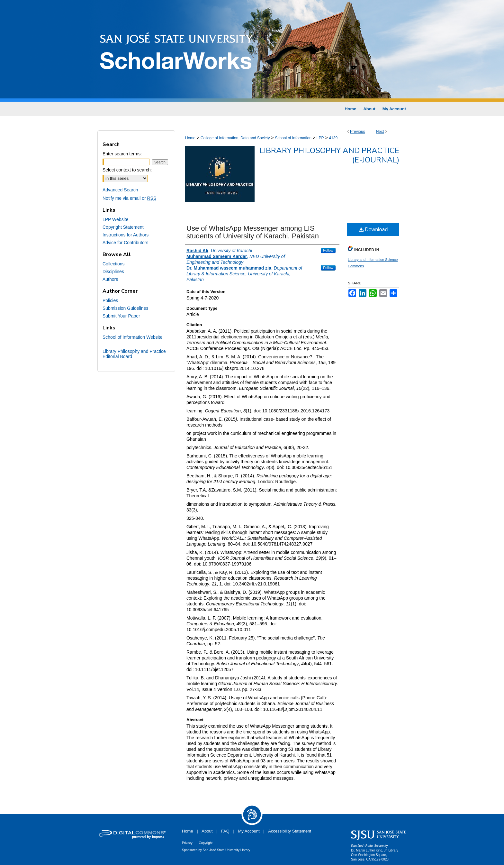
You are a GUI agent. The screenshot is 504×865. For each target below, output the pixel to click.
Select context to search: (127, 170)
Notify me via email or (129, 198)
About (207, 831)
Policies (110, 300)
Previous (358, 132)
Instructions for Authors (126, 235)
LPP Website (115, 219)
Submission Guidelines (125, 308)
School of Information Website (133, 337)
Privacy (187, 843)
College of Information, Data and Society (235, 138)
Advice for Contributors (125, 243)
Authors (110, 279)
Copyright (206, 843)
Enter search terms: (122, 154)
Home (190, 138)
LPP (320, 138)
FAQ (225, 831)
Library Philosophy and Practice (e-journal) (329, 155)
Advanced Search (120, 190)
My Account (249, 831)
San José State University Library (227, 850)
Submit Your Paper (121, 316)
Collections (113, 264)
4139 (333, 138)
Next (380, 132)
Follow (328, 250)
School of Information (293, 138)
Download (373, 230)
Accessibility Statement (290, 831)
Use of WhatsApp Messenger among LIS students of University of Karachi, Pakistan (253, 232)
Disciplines (113, 271)
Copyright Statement (123, 227)
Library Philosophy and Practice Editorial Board (134, 354)
